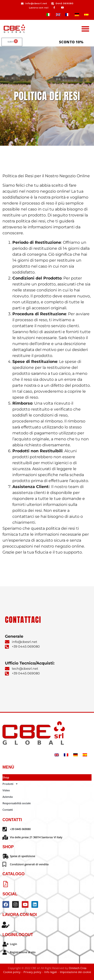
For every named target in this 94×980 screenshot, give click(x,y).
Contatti (8, 810)
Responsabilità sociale (17, 803)
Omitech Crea (78, 968)
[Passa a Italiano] (49, 15)
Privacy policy (32, 972)
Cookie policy (12, 972)
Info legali (51, 972)
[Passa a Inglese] (58, 15)
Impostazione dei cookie (75, 972)
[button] (85, 29)
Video (6, 790)
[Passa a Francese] (68, 15)
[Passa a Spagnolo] (86, 15)
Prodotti (10, 784)
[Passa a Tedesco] (77, 15)
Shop (6, 777)
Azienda (8, 797)
